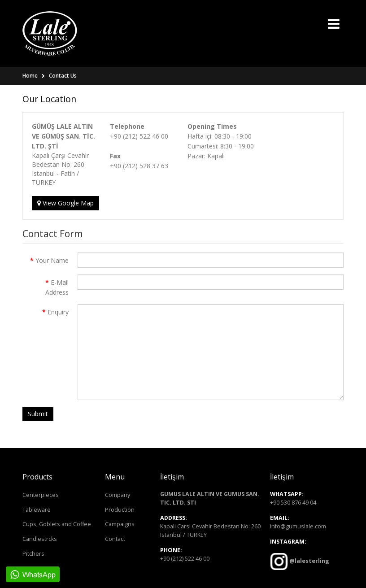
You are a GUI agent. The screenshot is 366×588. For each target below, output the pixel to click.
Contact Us (63, 76)
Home (30, 76)
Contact (115, 539)
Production (120, 510)
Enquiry (58, 312)
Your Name (52, 260)
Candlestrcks (40, 539)
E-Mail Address (57, 287)
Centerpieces (41, 495)
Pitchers (33, 554)
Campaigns (120, 524)
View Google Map (65, 203)
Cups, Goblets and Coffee (57, 524)
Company (118, 495)
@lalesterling (309, 561)
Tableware (37, 510)
